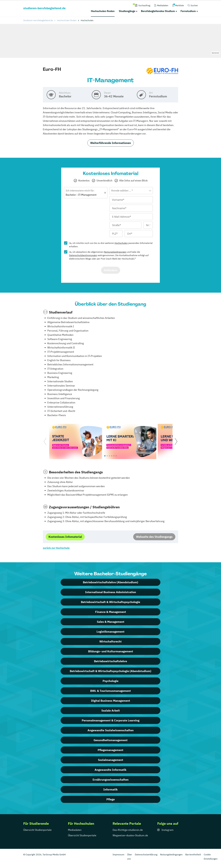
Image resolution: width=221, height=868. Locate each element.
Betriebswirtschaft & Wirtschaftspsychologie (111, 602)
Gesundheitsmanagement (111, 740)
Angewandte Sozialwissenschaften (111, 730)
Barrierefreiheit (193, 854)
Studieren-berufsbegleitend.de (38, 20)
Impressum (118, 854)
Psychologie (111, 681)
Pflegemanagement (111, 750)
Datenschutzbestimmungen (83, 255)
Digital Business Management (111, 701)
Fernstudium (188, 11)
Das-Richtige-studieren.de (128, 830)
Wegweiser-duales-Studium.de (130, 835)
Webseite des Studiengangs (154, 537)
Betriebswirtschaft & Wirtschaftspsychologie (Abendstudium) (111, 671)
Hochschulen (121, 243)
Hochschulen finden (103, 11)
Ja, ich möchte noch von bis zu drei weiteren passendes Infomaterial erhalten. (111, 245)
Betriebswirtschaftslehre (111, 661)
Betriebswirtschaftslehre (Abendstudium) (111, 582)
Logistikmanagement (111, 632)
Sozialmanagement (111, 760)
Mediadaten (75, 830)
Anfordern (111, 270)
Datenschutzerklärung (146, 854)
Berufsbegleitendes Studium (158, 11)
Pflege (111, 799)
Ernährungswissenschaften (111, 780)
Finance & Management (111, 612)
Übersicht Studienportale (37, 830)
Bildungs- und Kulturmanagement (111, 651)
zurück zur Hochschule (56, 548)
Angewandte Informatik (111, 770)
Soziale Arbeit (111, 710)
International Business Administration (111, 592)
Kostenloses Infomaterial (65, 537)
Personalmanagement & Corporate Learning (111, 720)
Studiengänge (127, 11)
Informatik (111, 789)
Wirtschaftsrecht (111, 641)
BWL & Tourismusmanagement (111, 691)
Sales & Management (111, 622)
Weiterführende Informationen (111, 143)
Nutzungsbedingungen (115, 252)
